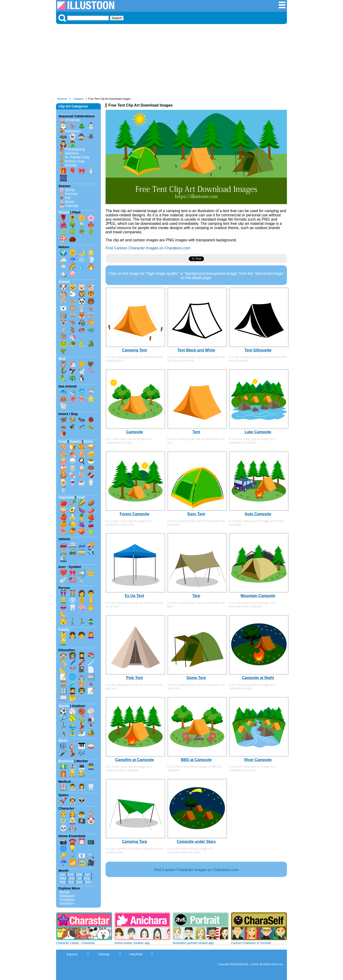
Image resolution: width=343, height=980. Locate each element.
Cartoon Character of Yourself (251, 943)
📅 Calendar (69, 206)
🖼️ (82, 863)
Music (63, 741)
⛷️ (82, 733)
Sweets (75, 441)
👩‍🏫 (73, 655)
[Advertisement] (171, 62)
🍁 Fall (65, 198)
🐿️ (63, 315)
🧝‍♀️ (73, 821)
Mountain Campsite (258, 596)
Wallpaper (67, 896)
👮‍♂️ (91, 766)
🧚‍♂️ (63, 821)
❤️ (63, 573)
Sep (63, 882)
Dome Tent (196, 678)
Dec (88, 882)
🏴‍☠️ (82, 821)
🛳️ (63, 559)
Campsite (135, 432)
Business (66, 761)
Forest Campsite (134, 514)
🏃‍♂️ (82, 622)
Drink (88, 441)
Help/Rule (136, 954)
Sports (64, 706)
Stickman (67, 903)
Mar (80, 874)
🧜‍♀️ (91, 814)
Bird (62, 359)
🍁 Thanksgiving (72, 149)
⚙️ (73, 856)
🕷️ (91, 137)
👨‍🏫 (82, 691)
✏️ (63, 663)
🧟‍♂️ (73, 144)
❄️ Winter (67, 202)
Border (65, 892)
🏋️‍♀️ (91, 725)
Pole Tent (135, 678)
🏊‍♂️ (73, 725)
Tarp (196, 596)
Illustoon (62, 99)
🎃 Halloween (70, 131)
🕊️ (82, 371)
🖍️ (82, 663)
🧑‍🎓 (73, 691)
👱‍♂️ (63, 642)
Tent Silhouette (258, 350)
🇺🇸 (73, 580)
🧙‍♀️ (82, 137)
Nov (80, 882)
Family (64, 630)
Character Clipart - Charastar (75, 943)
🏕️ (91, 733)
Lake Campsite (258, 432)
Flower (64, 212)
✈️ (91, 552)
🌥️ (63, 259)
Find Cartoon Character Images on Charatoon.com (148, 248)
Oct (71, 882)
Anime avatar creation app (132, 943)
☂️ (63, 863)
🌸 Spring (67, 190)
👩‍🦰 (91, 635)
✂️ (73, 670)
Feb (71, 874)
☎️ (73, 841)
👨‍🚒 (63, 774)
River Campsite (258, 760)
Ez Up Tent (134, 596)
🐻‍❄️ (63, 308)
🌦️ (63, 267)
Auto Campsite (258, 514)
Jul (79, 878)
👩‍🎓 (82, 655)
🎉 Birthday (68, 165)
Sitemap (104, 954)
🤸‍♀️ (63, 733)
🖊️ (73, 663)
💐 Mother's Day (72, 161)
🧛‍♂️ (63, 144)
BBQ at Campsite (196, 760)
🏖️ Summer (69, 194)
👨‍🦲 (63, 600)
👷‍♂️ (73, 774)
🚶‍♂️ (73, 622)
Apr (87, 874)
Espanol (72, 954)
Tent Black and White (196, 350)
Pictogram (67, 900)
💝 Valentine (69, 153)
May (63, 878)
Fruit (81, 497)
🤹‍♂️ (91, 622)
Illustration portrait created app (193, 943)
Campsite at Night (258, 678)
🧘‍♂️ (73, 733)
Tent (196, 432)
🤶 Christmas (70, 120)
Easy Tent (196, 514)
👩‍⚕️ (82, 787)
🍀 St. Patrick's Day (75, 157)
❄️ (82, 259)
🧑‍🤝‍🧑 (73, 593)
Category (78, 99)
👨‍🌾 (82, 774)
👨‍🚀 (73, 800)
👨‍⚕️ (73, 787)
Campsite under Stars (196, 842)
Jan (62, 874)
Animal (64, 282)
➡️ (82, 573)
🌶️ (91, 510)
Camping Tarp (135, 842)
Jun (71, 878)
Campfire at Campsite (135, 760)
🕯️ (91, 171)
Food (63, 441)
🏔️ (63, 274)
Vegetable (66, 497)
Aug (87, 878)
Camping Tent (134, 350)
